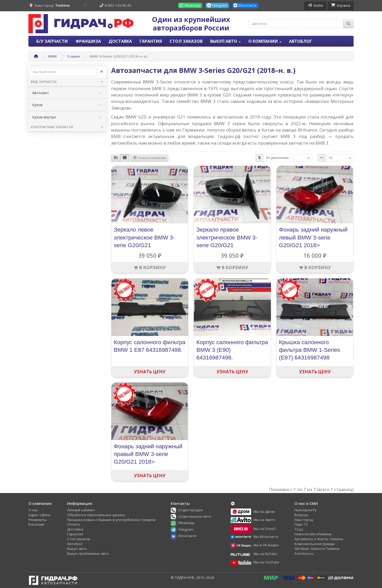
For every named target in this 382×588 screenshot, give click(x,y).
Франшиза (88, 41)
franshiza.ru (304, 553)
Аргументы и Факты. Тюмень (319, 539)
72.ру (299, 529)
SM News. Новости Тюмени (317, 549)
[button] (189, 510)
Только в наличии (149, 158)
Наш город (304, 520)
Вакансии (36, 524)
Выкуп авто (77, 549)
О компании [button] (265, 41)
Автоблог (301, 41)
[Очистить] (102, 72)
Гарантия (151, 41)
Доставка (120, 41)
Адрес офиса (39, 515)
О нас (33, 510)
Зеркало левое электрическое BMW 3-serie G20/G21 (144, 237)
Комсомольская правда (315, 544)
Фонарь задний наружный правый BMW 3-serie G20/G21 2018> (148, 454)
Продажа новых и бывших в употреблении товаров (111, 520)
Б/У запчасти (52, 41)
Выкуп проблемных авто (88, 553)
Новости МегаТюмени (313, 534)
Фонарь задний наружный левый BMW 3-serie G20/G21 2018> (313, 237)
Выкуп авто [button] (225, 41)
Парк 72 (301, 524)
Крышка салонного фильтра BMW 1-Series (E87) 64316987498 (310, 350)
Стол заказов (186, 41)
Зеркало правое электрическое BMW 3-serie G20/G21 (227, 237)
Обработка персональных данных (96, 515)
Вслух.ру (301, 515)
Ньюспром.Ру (306, 510)
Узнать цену (150, 372)
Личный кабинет (81, 510)
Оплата (73, 524)
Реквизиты (38, 520)
